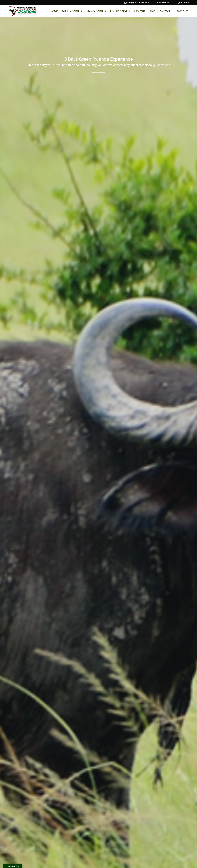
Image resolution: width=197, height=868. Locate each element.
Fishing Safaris (120, 11)
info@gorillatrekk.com (138, 3)
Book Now (182, 11)
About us (140, 11)
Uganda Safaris (96, 11)
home (54, 11)
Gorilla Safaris (72, 11)
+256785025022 (165, 3)
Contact (165, 11)
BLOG (152, 11)
